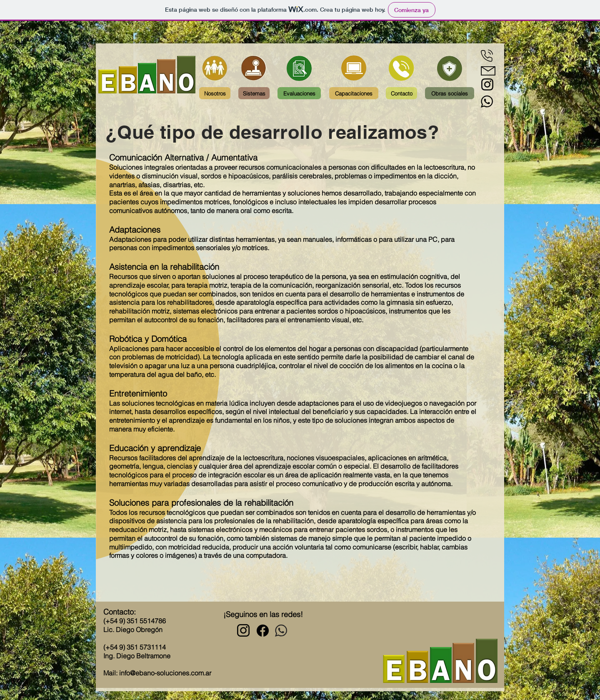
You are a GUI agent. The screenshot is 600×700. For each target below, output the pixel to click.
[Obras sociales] (450, 93)
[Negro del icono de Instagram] (487, 84)
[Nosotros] (215, 93)
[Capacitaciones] (354, 93)
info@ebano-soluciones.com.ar (165, 673)
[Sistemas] (254, 93)
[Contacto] (401, 93)
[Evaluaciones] (299, 93)
